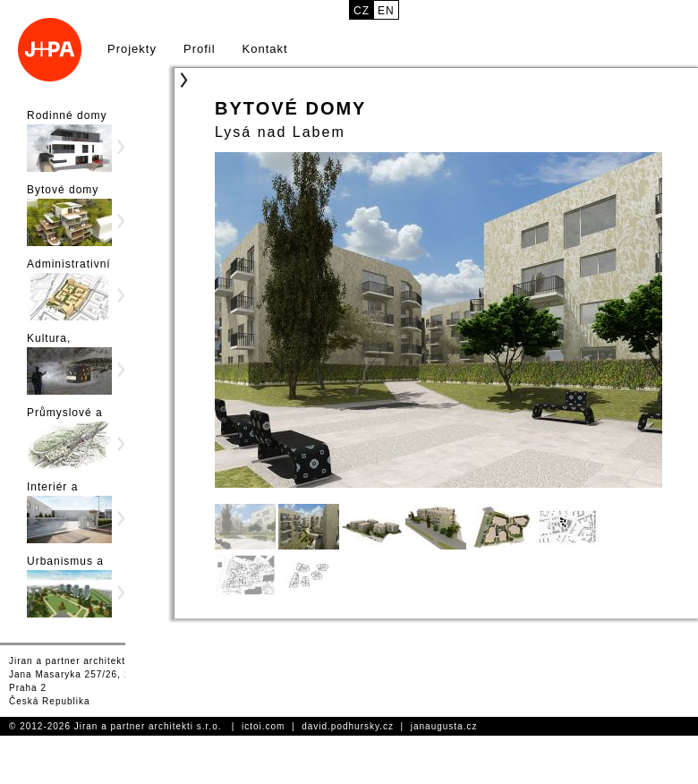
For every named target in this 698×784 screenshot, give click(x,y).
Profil (200, 49)
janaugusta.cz (444, 726)
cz (362, 11)
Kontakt (265, 49)
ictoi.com (263, 726)
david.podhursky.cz (348, 726)
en (386, 11)
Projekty (132, 49)
